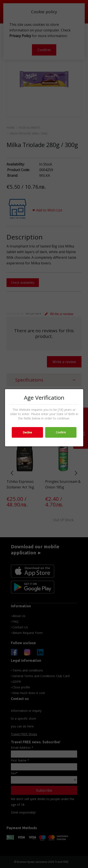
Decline (27, 432)
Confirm (61, 432)
